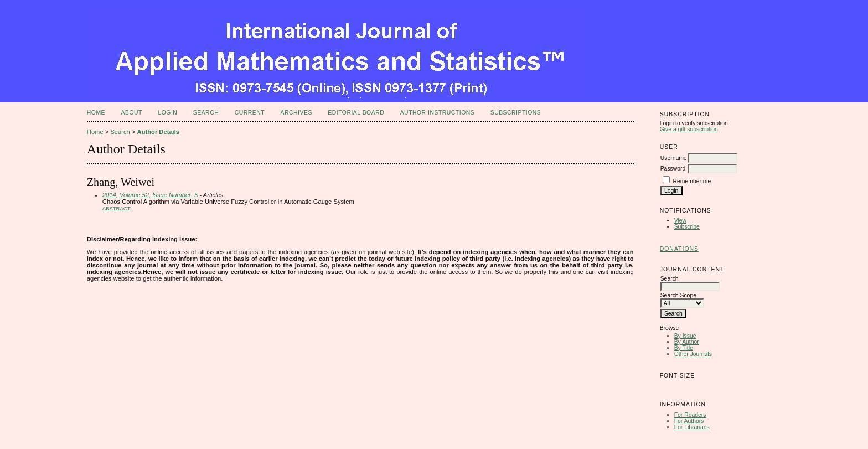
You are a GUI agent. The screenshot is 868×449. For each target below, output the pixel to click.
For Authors (689, 421)
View (680, 221)
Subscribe (687, 227)
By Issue (685, 336)
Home (96, 113)
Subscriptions (516, 113)
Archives (296, 113)
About (132, 113)
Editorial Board (356, 113)
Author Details (158, 132)
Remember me (692, 181)
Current (250, 113)
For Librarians (692, 427)
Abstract (117, 208)
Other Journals (693, 354)
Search (206, 113)
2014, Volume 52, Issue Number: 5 (150, 195)
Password (673, 169)
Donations (679, 249)
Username (674, 158)
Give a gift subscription (689, 129)
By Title (684, 348)
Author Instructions (438, 113)
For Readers (690, 415)
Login (167, 113)
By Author (687, 342)
